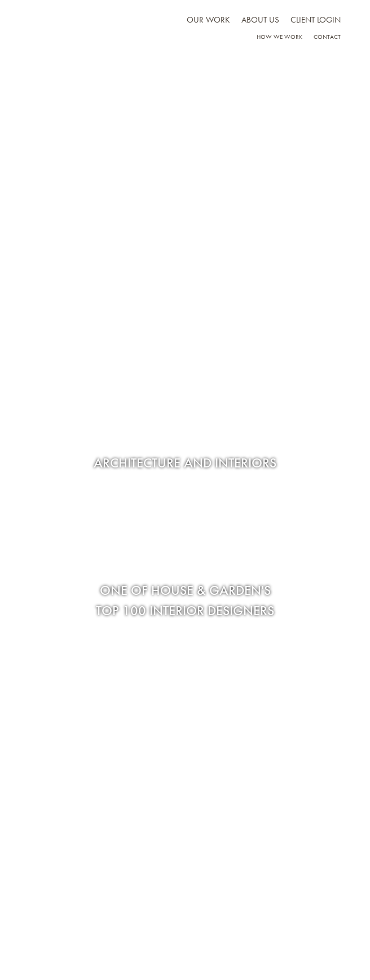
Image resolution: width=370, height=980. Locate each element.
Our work (208, 20)
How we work (279, 37)
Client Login (316, 20)
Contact (327, 37)
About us (260, 20)
